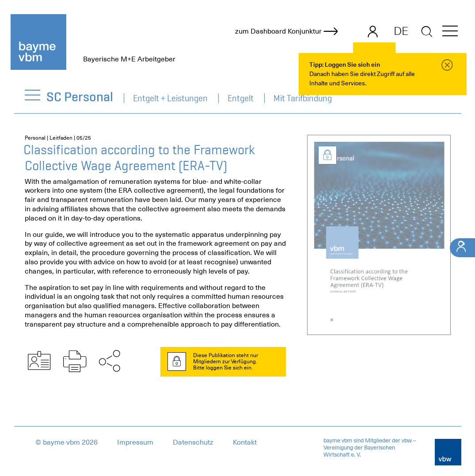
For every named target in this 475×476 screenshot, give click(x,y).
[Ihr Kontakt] (462, 248)
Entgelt (241, 98)
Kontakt (245, 442)
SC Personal (80, 97)
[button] (450, 32)
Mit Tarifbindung (303, 98)
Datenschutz (193, 442)
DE (401, 31)
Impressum (135, 442)
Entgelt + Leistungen (170, 98)
